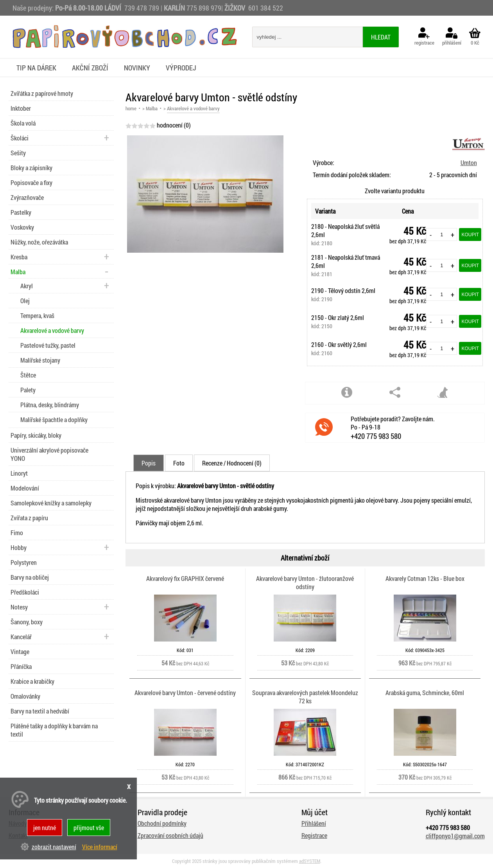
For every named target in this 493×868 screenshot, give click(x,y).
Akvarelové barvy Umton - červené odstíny (185, 693)
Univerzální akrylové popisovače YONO (49, 454)
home (131, 108)
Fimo (17, 533)
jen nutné (45, 828)
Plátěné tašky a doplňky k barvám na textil (54, 730)
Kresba (19, 257)
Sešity (18, 153)
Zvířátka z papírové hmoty (42, 93)
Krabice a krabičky (32, 681)
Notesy (19, 607)
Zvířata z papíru (29, 518)
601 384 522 (266, 8)
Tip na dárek (36, 68)
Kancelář (21, 637)
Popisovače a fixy (31, 182)
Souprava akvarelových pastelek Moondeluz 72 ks (305, 697)
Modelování (25, 488)
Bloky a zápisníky (31, 168)
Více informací (100, 847)
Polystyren (24, 562)
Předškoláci (25, 592)
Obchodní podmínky (162, 823)
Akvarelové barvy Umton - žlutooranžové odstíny (305, 582)
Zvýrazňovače (27, 197)
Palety (28, 390)
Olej (25, 301)
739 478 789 (142, 8)
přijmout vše (89, 828)
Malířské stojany (40, 360)
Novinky (137, 68)
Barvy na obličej (30, 577)
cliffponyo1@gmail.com (455, 836)
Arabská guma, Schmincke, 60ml (425, 693)
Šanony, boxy (27, 622)
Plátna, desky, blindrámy (50, 405)
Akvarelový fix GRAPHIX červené (185, 578)
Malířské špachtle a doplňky (54, 420)
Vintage (20, 651)
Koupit (470, 235)
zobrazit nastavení (54, 847)
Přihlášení (314, 823)
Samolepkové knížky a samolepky (51, 503)
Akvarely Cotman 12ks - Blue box (425, 578)
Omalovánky (25, 696)
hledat (381, 37)
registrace (424, 37)
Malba (152, 108)
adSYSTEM (310, 861)
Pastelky (21, 212)
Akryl (27, 286)
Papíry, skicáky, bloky (36, 435)
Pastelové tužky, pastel (48, 345)
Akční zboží (90, 68)
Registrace (314, 835)
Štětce (28, 375)
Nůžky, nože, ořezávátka (39, 242)
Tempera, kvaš (37, 315)
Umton (469, 163)
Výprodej (181, 68)
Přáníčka (21, 666)
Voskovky (22, 227)
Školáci (20, 138)
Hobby (19, 547)
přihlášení (452, 37)
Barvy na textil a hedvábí (40, 711)
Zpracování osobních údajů (170, 835)
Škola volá (23, 123)
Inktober (21, 108)
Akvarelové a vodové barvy (52, 330)
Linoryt (19, 473)
